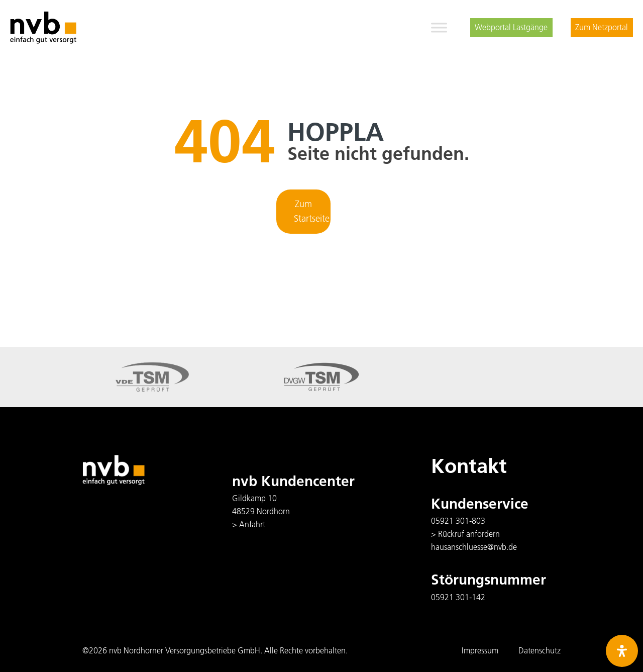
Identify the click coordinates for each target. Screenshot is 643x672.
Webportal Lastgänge (511, 27)
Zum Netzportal (602, 27)
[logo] (43, 28)
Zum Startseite (312, 211)
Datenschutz (540, 650)
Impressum (480, 650)
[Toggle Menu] (439, 27)
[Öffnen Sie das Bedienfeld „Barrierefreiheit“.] (622, 651)
